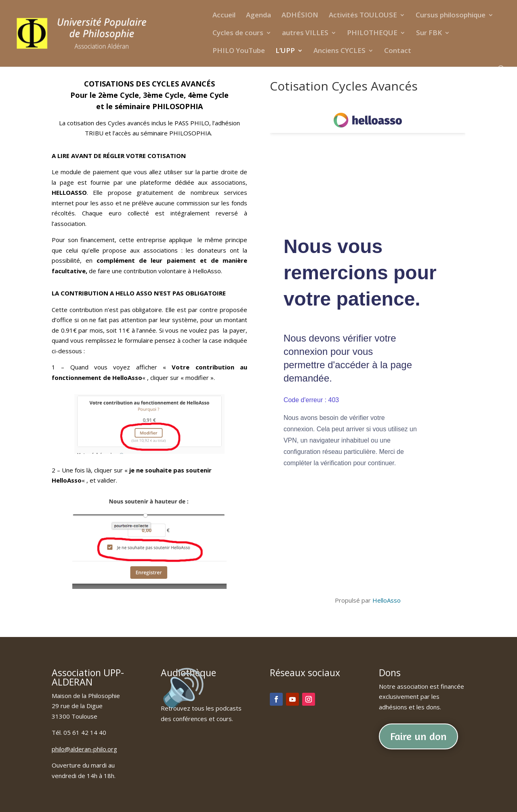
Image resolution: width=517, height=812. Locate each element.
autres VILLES (305, 34)
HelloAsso (387, 600)
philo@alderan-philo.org (84, 749)
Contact (398, 51)
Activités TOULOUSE (363, 16)
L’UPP (285, 51)
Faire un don (418, 736)
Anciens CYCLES (339, 51)
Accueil (224, 16)
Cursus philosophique (451, 16)
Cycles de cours (238, 34)
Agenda (258, 16)
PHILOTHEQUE (372, 34)
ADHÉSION (300, 16)
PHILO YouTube (239, 51)
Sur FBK (429, 34)
